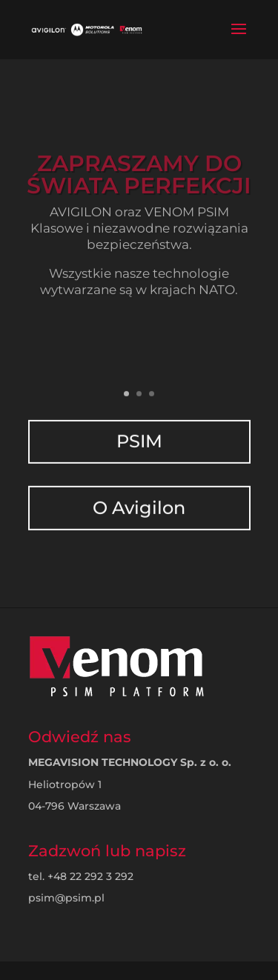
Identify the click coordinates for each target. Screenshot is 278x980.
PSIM (139, 431)
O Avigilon (139, 495)
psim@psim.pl (66, 898)
